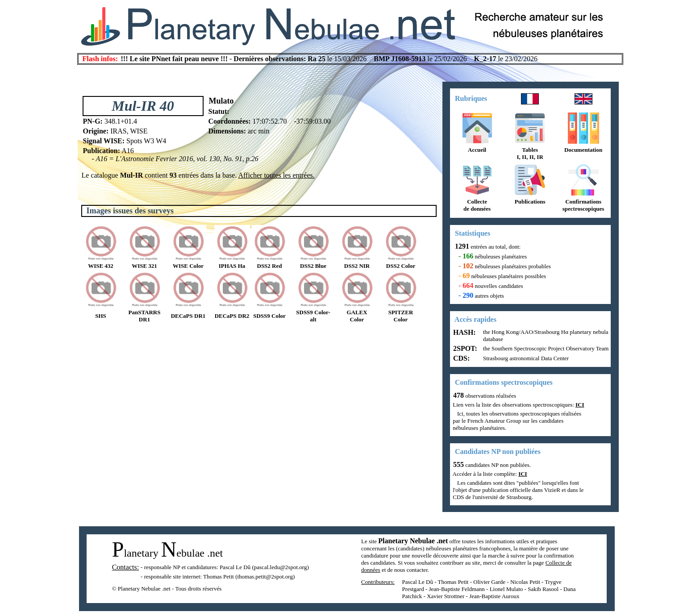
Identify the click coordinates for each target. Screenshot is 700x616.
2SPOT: (464, 348)
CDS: (460, 358)
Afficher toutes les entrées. (277, 175)
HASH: (464, 332)
